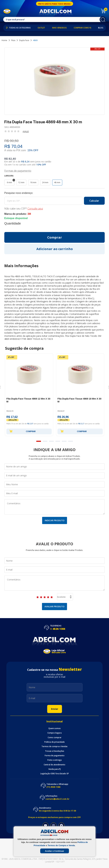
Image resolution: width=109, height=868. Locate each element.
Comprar (22, 431)
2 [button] (45, 441)
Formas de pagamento (18, 170)
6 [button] (71, 441)
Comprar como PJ (82, 28)
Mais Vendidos (59, 28)
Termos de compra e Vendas (54, 746)
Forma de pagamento (55, 756)
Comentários (54, 507)
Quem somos (54, 728)
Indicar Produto (55, 520)
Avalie (26, 131)
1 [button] (39, 441)
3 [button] (51, 441)
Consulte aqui (35, 209)
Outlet (41, 28)
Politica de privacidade (54, 742)
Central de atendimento (54, 765)
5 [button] (64, 441)
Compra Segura (54, 733)
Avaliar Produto (54, 606)
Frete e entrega (54, 760)
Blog (101, 28)
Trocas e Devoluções (55, 751)
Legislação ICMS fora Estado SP (55, 774)
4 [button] (58, 441)
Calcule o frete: (54, 193)
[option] (29, 395)
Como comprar (55, 738)
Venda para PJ (54, 769)
